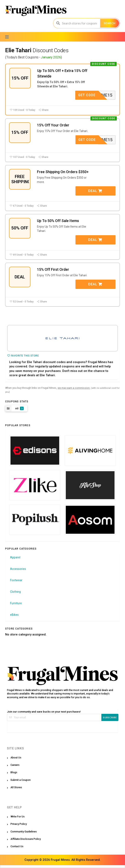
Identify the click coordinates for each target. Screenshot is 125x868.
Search (110, 23)
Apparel (15, 558)
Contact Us (17, 847)
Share (43, 110)
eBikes (14, 615)
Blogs (14, 773)
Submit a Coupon (21, 780)
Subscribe (110, 718)
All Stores (16, 788)
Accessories (18, 569)
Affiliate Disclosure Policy (26, 839)
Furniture (16, 604)
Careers (15, 765)
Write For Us (18, 817)
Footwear (16, 581)
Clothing (15, 592)
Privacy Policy (19, 824)
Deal (95, 191)
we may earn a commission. (74, 388)
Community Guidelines (24, 832)
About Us (16, 758)
